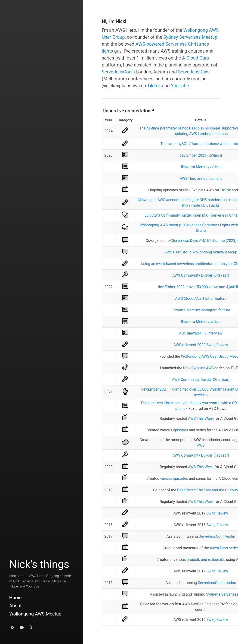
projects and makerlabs (206, 560)
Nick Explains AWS (199, 368)
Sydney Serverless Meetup (190, 37)
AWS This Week (201, 418)
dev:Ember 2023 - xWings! (201, 155)
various (166, 478)
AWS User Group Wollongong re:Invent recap (201, 252)
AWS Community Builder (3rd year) (201, 275)
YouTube (33, 586)
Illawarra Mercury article (201, 167)
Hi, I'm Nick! (114, 21)
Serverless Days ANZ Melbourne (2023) (204, 241)
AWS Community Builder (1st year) (201, 455)
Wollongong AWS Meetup (35, 614)
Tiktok (14, 586)
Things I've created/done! (128, 111)
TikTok (154, 86)
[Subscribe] (13, 629)
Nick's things (39, 564)
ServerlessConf (117, 72)
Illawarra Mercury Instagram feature (201, 310)
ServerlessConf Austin (217, 536)
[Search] (31, 629)
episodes (181, 430)
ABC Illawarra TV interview (201, 333)
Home (15, 598)
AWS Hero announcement (201, 178)
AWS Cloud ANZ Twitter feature (201, 298)
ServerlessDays (194, 72)
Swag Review (217, 513)
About (15, 606)
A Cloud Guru (196, 58)
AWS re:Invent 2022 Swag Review (201, 345)
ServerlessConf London (217, 583)
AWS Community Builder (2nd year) (201, 380)
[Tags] (22, 629)
